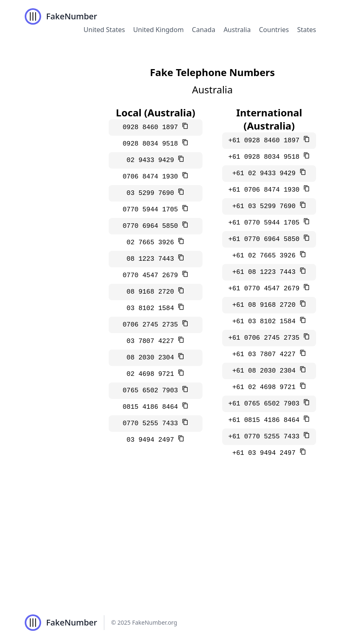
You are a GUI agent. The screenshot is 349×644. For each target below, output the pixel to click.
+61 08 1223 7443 (266, 272)
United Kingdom (159, 30)
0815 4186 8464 (152, 407)
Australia (237, 30)
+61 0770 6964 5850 (266, 239)
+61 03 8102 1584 (266, 322)
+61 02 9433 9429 (266, 174)
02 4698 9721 (152, 374)
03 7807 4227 (152, 341)
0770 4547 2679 (152, 276)
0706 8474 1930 (152, 177)
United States (104, 30)
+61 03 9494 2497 (266, 453)
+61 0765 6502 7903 (266, 404)
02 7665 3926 (152, 243)
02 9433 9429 (152, 160)
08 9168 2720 (152, 292)
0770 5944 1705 (152, 210)
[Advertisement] (174, 540)
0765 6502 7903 (152, 391)
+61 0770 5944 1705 (266, 223)
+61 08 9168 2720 (266, 305)
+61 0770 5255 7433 (266, 437)
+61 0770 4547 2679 (266, 289)
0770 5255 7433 (152, 424)
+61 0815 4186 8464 (266, 420)
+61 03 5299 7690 (266, 206)
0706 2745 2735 (152, 325)
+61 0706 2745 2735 (266, 338)
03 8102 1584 (152, 308)
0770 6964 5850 (152, 226)
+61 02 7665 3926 (266, 256)
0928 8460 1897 (152, 127)
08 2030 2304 (152, 358)
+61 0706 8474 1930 (266, 190)
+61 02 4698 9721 (266, 387)
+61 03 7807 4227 (266, 354)
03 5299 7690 (152, 193)
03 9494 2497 (152, 440)
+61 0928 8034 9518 (266, 157)
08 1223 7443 (152, 259)
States (307, 30)
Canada (204, 30)
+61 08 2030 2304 (266, 371)
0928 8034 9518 (152, 144)
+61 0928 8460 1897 (266, 141)
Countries (274, 30)
